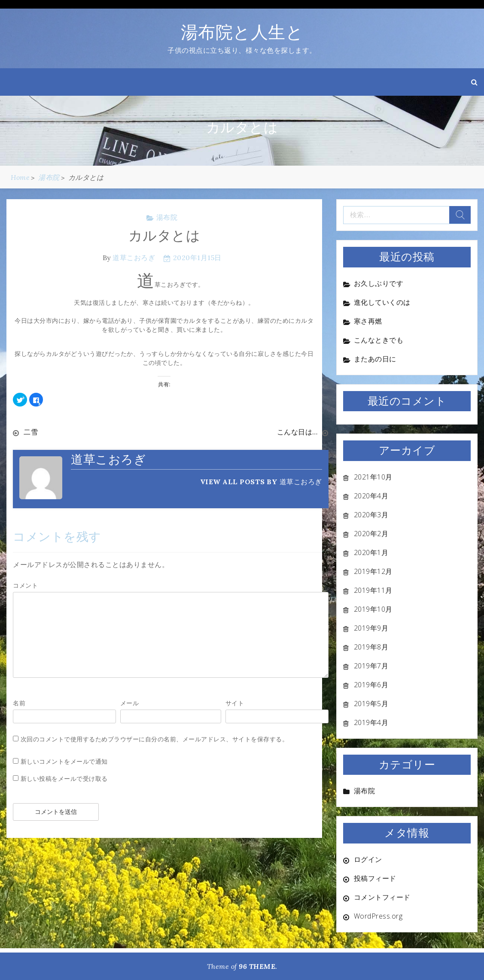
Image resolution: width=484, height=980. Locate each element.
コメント (25, 585)
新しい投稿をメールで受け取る (64, 778)
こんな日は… (297, 432)
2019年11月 (373, 590)
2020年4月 (371, 496)
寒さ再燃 (368, 321)
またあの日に (375, 359)
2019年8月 (371, 647)
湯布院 (167, 217)
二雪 (31, 432)
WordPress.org (378, 916)
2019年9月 (371, 628)
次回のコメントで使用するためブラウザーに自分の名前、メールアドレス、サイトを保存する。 (155, 739)
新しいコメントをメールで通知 (64, 761)
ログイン (368, 859)
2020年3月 (371, 515)
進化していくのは (382, 302)
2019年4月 (371, 722)
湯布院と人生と (242, 32)
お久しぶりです (379, 283)
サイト (235, 703)
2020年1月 (371, 552)
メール (130, 703)
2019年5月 (371, 704)
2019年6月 (371, 685)
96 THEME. (258, 966)
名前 (19, 703)
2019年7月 (371, 666)
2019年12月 (373, 571)
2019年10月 (373, 609)
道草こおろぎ (134, 258)
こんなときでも (379, 340)
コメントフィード (382, 897)
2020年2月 (371, 534)
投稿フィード (375, 878)
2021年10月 (373, 477)
